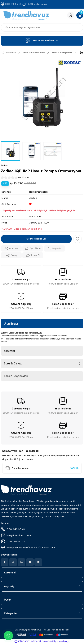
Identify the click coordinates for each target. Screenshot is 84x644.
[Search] (42, 27)
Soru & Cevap (13, 363)
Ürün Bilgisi (11, 324)
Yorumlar (9, 351)
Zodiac (33, 198)
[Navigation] (42, 41)
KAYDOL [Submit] (74, 468)
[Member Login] (71, 15)
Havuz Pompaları (38, 192)
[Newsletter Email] (42, 468)
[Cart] (80, 15)
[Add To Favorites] (77, 239)
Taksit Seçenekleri (16, 376)
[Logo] (26, 15)
